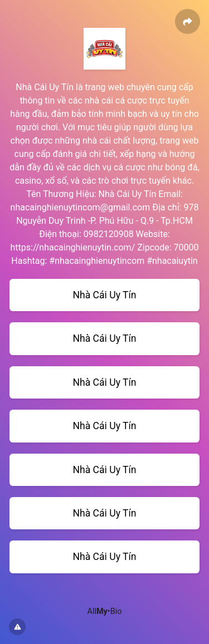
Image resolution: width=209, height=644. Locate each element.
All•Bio (105, 611)
